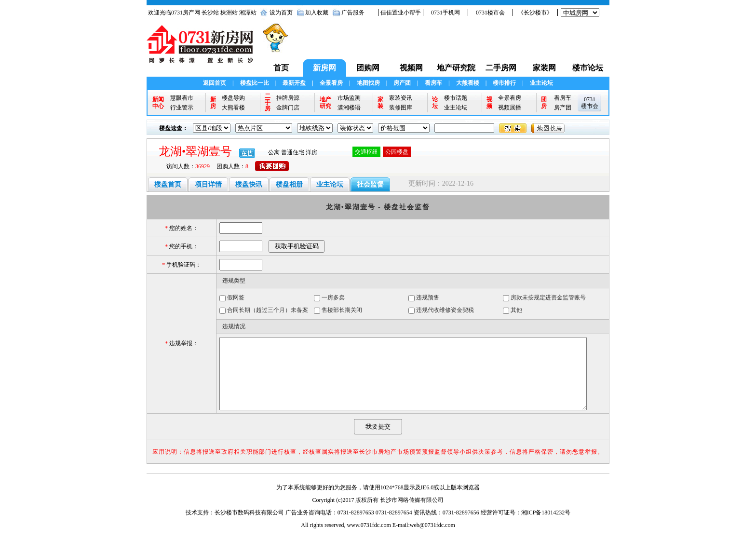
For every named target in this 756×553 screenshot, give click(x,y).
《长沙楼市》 (535, 13)
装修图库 (401, 108)
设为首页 (281, 13)
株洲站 (229, 13)
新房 (213, 103)
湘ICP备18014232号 (546, 527)
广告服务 (353, 13)
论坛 (435, 103)
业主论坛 (541, 83)
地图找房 (368, 83)
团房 (544, 103)
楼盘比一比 (255, 83)
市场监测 (349, 98)
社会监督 (370, 184)
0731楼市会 (490, 13)
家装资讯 (401, 98)
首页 (281, 68)
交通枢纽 (366, 152)
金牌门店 (288, 108)
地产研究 (325, 103)
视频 (489, 103)
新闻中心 (158, 103)
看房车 (433, 83)
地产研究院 (456, 68)
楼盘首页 (168, 184)
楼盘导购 (233, 98)
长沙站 (210, 13)
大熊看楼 (468, 83)
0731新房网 (203, 49)
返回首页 (215, 83)
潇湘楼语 (349, 108)
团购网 (368, 68)
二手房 (268, 102)
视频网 (411, 68)
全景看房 (331, 83)
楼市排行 (504, 83)
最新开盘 (294, 83)
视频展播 (510, 108)
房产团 (402, 83)
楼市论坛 (588, 68)
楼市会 (590, 106)
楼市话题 (456, 98)
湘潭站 (248, 13)
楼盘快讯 (249, 184)
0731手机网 (445, 13)
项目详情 (208, 184)
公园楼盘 (397, 152)
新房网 (324, 68)
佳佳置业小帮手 (401, 13)
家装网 (544, 68)
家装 (380, 103)
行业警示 (182, 108)
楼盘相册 (289, 184)
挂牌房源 (288, 98)
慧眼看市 (182, 98)
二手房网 (501, 68)
